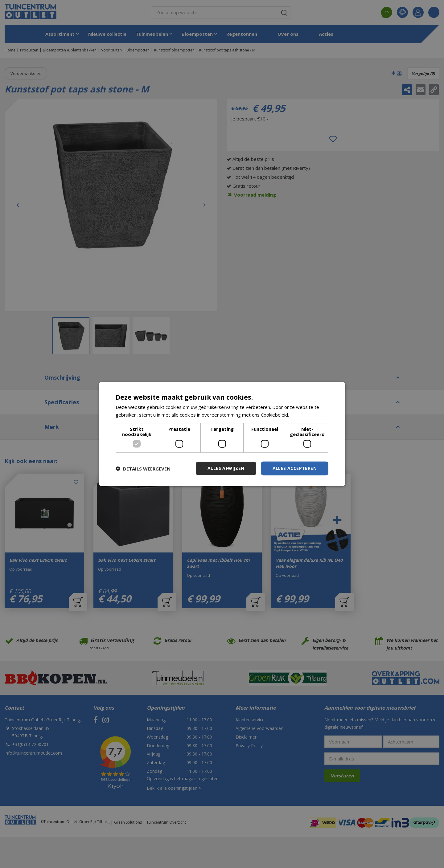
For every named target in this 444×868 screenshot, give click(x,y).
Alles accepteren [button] (295, 468)
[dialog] (222, 434)
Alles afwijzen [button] (226, 468)
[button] (143, 468)
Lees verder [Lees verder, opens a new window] (303, 414)
